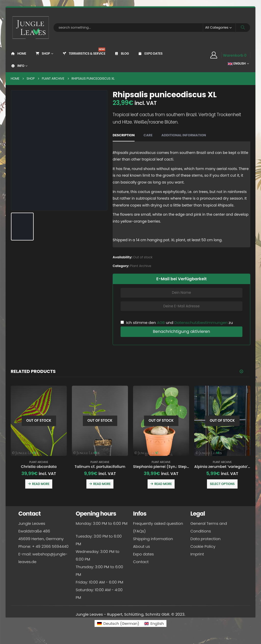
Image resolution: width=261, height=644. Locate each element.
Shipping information (153, 539)
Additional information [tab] (184, 135)
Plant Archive (141, 266)
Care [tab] (148, 135)
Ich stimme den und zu (177, 323)
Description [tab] (124, 135)
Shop (43, 53)
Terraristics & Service (84, 52)
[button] (241, 371)
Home (18, 53)
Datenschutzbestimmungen (201, 323)
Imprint (197, 555)
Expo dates (150, 53)
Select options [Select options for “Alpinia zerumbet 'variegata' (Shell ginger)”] (222, 484)
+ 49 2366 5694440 (50, 547)
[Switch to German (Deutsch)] (118, 624)
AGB (161, 323)
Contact (141, 562)
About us (141, 547)
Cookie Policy (203, 547)
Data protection (205, 539)
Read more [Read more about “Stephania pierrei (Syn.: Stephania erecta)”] (163, 484)
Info (17, 66)
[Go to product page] (39, 421)
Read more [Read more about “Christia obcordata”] (41, 484)
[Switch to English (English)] (154, 624)
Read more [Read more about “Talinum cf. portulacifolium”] (102, 484)
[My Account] (214, 55)
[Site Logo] (31, 28)
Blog (121, 53)
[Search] (243, 28)
